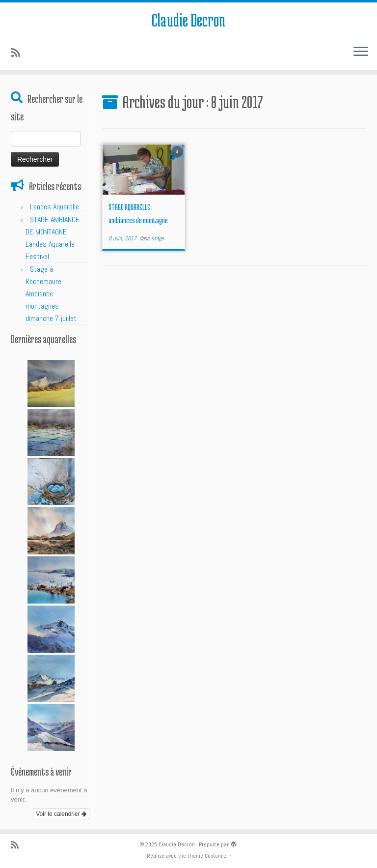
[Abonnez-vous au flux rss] (19, 53)
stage (157, 238)
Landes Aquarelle (54, 207)
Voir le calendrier (61, 814)
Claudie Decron (188, 20)
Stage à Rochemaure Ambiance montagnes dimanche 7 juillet (51, 294)
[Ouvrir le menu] (361, 52)
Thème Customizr (208, 856)
